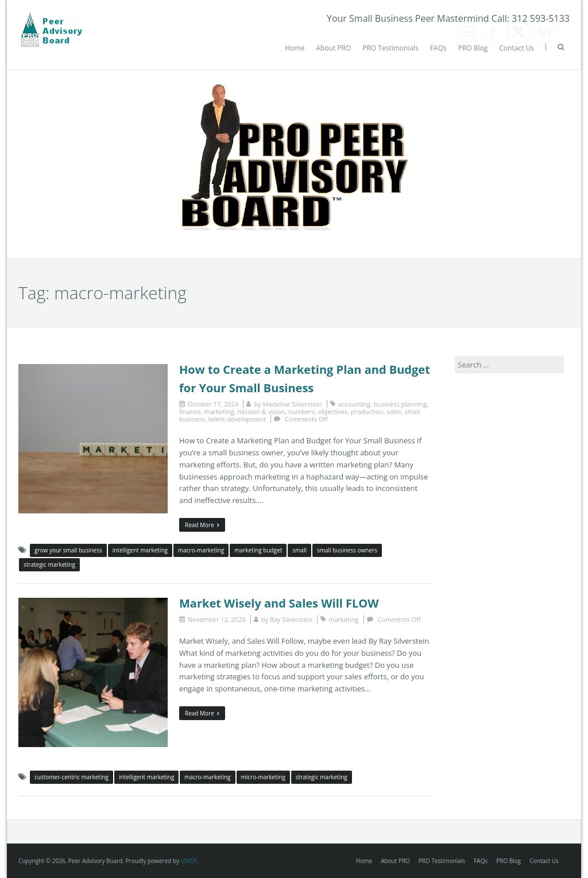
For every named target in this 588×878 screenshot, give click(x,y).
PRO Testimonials (390, 48)
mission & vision (261, 411)
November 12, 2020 (216, 619)
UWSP (189, 861)
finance (190, 411)
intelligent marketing (140, 550)
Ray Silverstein (291, 619)
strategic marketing (49, 564)
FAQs (438, 48)
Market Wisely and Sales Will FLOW (279, 603)
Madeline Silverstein (293, 404)
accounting (354, 404)
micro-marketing (263, 777)
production (367, 411)
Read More (202, 525)
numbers (301, 411)
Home (295, 48)
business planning (400, 404)
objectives (333, 411)
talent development (237, 419)
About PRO (333, 48)
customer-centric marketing (71, 777)
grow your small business (68, 550)
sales (394, 411)
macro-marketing (201, 550)
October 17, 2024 (213, 404)
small (299, 550)
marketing (219, 411)
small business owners (347, 550)
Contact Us (517, 48)
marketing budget (258, 550)
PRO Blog (473, 48)
